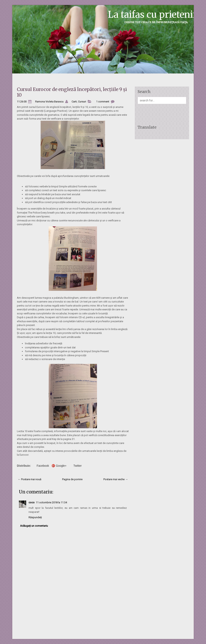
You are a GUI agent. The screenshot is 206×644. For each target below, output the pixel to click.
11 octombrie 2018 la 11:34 (51, 502)
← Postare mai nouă (30, 479)
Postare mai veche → (116, 479)
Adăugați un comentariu (34, 526)
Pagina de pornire (72, 479)
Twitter (78, 466)
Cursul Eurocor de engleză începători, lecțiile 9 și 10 (72, 92)
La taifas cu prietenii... (155, 14)
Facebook (43, 466)
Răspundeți (35, 517)
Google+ (61, 466)
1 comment (103, 102)
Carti (74, 102)
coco (32, 502)
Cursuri (82, 102)
